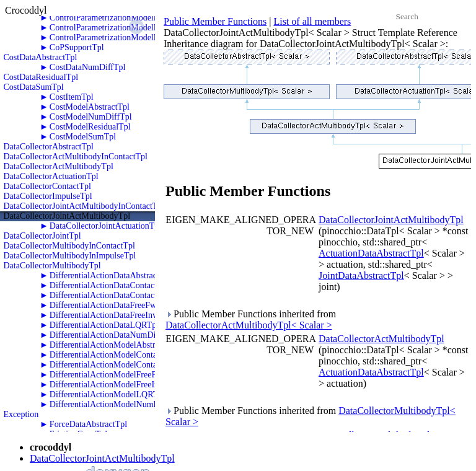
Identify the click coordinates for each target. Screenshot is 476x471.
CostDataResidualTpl (41, 77)
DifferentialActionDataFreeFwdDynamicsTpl (129, 305)
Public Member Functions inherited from (251, 319)
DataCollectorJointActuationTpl (105, 226)
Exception (21, 414)
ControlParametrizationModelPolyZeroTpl (124, 37)
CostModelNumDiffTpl (91, 117)
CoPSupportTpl (77, 47)
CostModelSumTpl (83, 137)
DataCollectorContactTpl (48, 186)
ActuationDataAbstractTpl (371, 253)
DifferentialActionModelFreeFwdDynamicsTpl (132, 375)
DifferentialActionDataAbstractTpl (110, 275)
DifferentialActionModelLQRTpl (107, 394)
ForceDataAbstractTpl (88, 424)
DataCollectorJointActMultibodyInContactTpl (84, 206)
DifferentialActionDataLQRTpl (104, 325)
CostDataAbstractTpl (41, 57)
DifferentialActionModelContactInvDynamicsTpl (136, 365)
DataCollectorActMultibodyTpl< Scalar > (249, 325)
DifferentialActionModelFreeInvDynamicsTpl (130, 385)
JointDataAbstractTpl (361, 275)
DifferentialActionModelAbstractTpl (114, 345)
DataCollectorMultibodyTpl (52, 266)
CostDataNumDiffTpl (88, 67)
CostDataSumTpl (34, 87)
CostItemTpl (72, 97)
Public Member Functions (215, 21)
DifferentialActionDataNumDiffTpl (112, 335)
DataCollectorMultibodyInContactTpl (69, 246)
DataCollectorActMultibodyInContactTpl (76, 156)
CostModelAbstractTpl (90, 107)
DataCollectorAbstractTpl (49, 147)
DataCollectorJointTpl (42, 236)
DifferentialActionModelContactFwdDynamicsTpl (138, 355)
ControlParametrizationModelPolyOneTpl (123, 18)
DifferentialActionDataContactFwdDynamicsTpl (134, 285)
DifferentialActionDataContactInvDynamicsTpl (133, 295)
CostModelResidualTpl (90, 127)
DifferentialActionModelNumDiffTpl (115, 404)
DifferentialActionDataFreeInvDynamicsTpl (127, 315)
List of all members (312, 21)
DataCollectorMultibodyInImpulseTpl (70, 256)
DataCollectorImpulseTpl (48, 196)
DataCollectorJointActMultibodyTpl (67, 216)
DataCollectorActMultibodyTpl (59, 166)
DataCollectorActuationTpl (51, 176)
